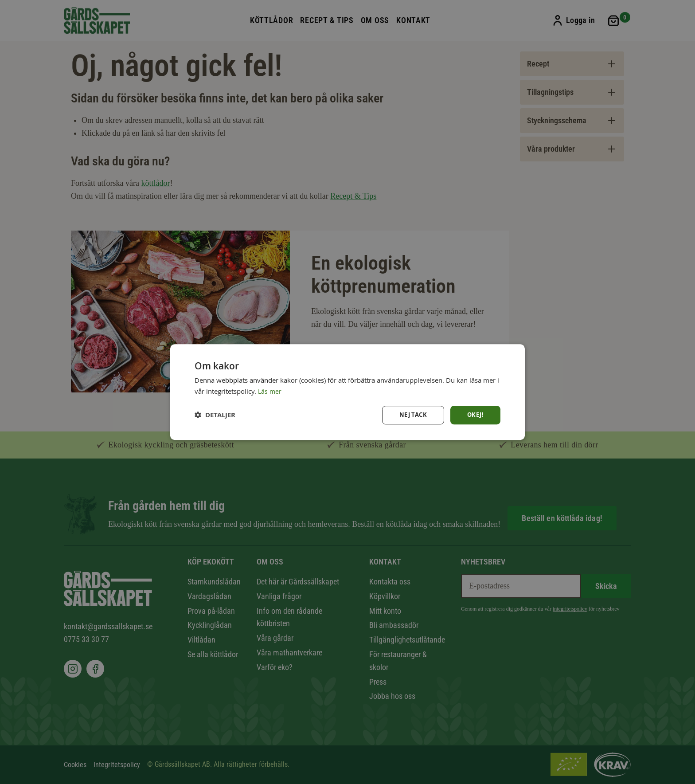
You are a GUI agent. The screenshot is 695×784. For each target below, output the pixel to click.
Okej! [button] (475, 415)
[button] (215, 415)
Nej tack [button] (411, 415)
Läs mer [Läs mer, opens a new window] (270, 391)
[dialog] (347, 392)
